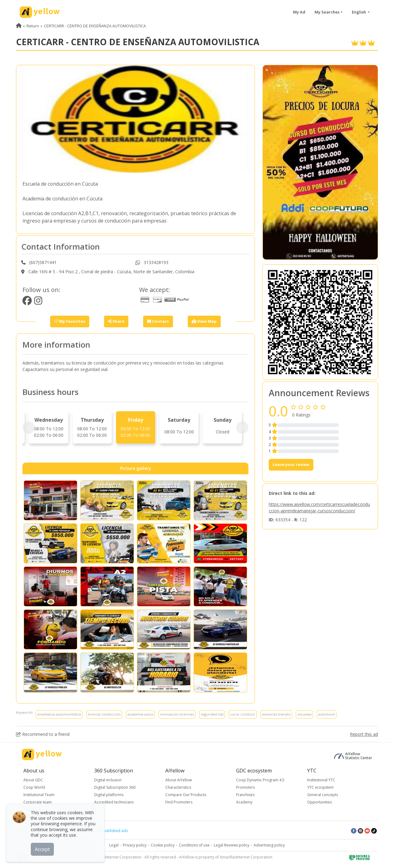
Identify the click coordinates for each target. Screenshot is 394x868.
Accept (42, 849)
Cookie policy (163, 845)
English (359, 12)
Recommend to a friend (43, 734)
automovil (327, 714)
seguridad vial (212, 714)
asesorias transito (276, 714)
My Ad (299, 12)
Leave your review (291, 464)
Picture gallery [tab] (136, 468)
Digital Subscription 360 (115, 787)
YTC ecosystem (320, 787)
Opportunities (320, 802)
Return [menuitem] (33, 26)
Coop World (34, 787)
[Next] (242, 428)
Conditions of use (194, 845)
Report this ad (364, 734)
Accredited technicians (114, 802)
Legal (114, 845)
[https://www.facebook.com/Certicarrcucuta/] (27, 302)
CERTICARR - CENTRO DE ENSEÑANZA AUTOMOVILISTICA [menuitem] (95, 26)
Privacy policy (135, 845)
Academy (244, 802)
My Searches (327, 12)
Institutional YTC (321, 780)
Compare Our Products (186, 795)
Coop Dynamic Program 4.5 (260, 780)
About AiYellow (179, 780)
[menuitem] (19, 26)
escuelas (304, 714)
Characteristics (178, 787)
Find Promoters (179, 802)
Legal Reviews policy (232, 845)
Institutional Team (39, 795)
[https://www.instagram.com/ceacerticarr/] (38, 302)
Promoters (245, 787)
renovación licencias (177, 714)
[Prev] (29, 428)
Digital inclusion (108, 780)
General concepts (323, 795)
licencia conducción (104, 714)
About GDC (33, 780)
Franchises (245, 795)
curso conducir (243, 714)
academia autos (140, 714)
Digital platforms (109, 795)
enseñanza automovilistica (59, 714)
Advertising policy (269, 845)
